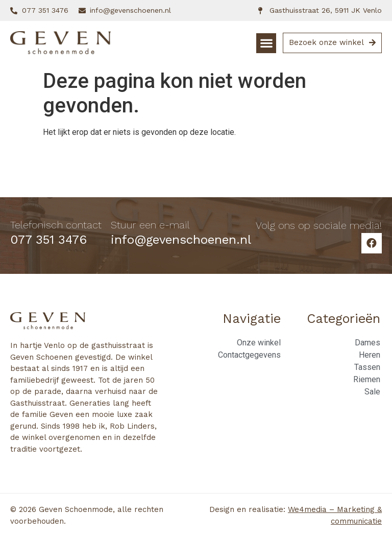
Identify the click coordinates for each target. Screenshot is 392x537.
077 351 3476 (48, 240)
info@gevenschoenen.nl (181, 240)
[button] (266, 43)
